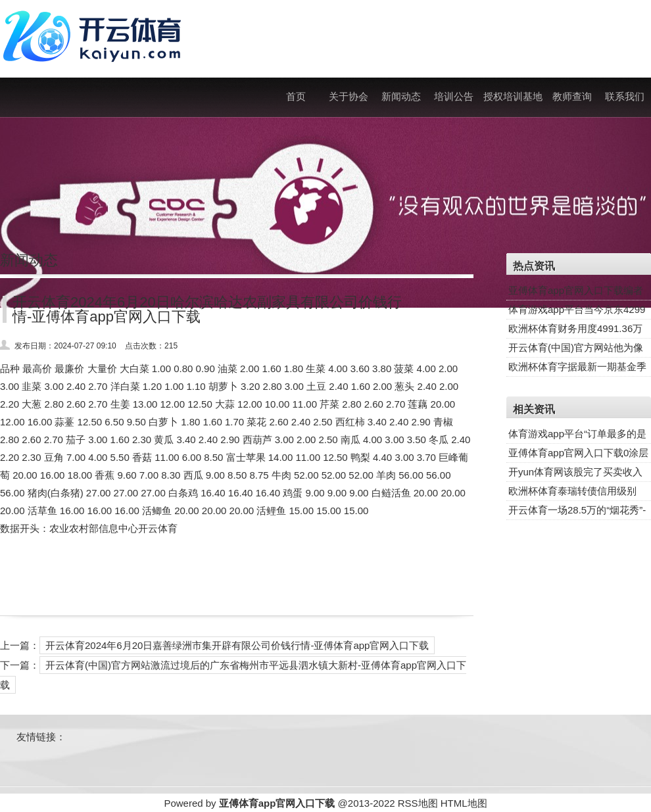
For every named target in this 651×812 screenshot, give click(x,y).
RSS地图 (418, 803)
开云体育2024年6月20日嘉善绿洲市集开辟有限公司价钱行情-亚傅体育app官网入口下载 (237, 645)
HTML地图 (464, 803)
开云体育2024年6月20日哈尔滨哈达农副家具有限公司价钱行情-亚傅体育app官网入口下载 (207, 309)
